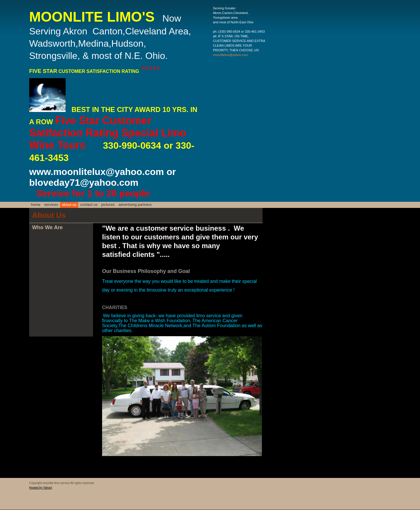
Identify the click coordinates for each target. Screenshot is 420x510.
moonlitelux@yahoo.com (231, 55)
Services (51, 205)
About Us (69, 205)
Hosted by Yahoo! (41, 488)
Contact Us (89, 205)
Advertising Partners (135, 205)
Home (36, 205)
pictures (108, 205)
